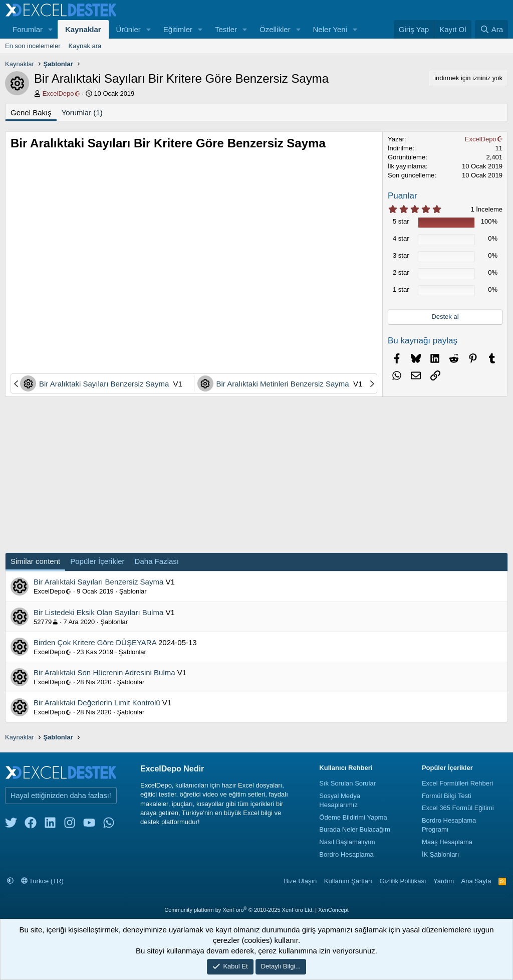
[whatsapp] (109, 825)
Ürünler (129, 29)
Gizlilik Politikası (403, 881)
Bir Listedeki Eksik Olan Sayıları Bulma (98, 612)
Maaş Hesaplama (447, 842)
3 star (401, 255)
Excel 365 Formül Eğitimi (458, 808)
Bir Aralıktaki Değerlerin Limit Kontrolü (97, 703)
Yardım (444, 881)
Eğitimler (178, 29)
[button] (51, 29)
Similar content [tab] (35, 561)
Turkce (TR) (42, 881)
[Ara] (491, 29)
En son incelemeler (33, 46)
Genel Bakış (31, 113)
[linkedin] (50, 825)
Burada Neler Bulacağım (355, 829)
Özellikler (275, 29)
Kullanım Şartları (348, 881)
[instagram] (70, 825)
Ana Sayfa (476, 881)
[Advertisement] (194, 336)
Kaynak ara (85, 46)
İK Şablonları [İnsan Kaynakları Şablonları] (440, 854)
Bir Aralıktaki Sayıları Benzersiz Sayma (105, 384)
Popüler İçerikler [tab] (97, 561)
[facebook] (31, 825)
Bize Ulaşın (301, 881)
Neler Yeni (330, 29)
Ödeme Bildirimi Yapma (353, 817)
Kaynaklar (83, 29)
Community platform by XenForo (239, 910)
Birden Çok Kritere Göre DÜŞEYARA (95, 642)
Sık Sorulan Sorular (347, 783)
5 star (401, 221)
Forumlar (28, 29)
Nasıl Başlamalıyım (347, 842)
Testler (226, 29)
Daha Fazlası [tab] (157, 561)
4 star (401, 238)
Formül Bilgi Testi (447, 796)
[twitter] (11, 825)
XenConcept (333, 910)
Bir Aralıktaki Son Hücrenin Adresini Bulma (104, 672)
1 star (401, 289)
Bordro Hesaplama (346, 854)
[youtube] (89, 825)
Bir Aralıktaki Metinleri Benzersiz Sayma (284, 384)
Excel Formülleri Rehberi (457, 783)
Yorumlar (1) (82, 113)
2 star (401, 272)
